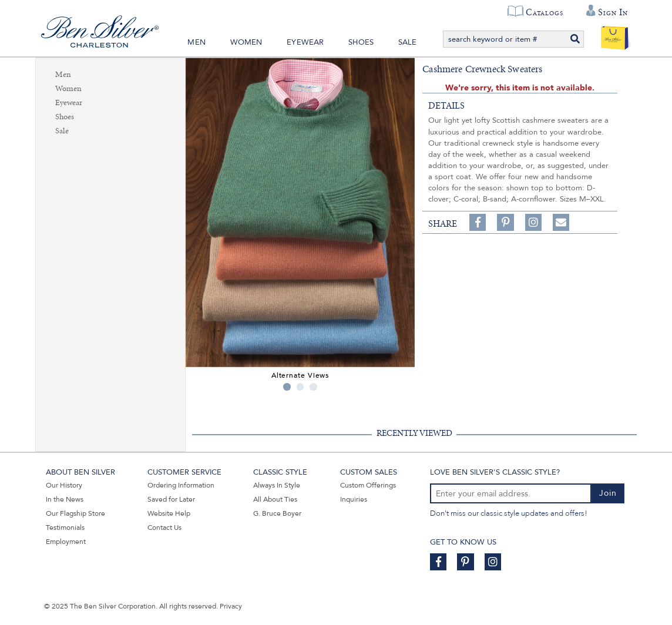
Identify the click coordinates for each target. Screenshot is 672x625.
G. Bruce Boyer (277, 513)
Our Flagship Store (75, 513)
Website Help (169, 513)
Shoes (361, 42)
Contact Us (164, 527)
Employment (66, 542)
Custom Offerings (368, 485)
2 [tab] (300, 387)
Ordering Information (181, 485)
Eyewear (305, 42)
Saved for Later (171, 499)
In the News (65, 499)
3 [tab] (313, 387)
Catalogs (544, 12)
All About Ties (275, 499)
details (446, 106)
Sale (408, 42)
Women (246, 42)
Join (608, 493)
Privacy (231, 606)
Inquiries (354, 499)
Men (196, 42)
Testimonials (65, 527)
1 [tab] (287, 387)
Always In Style (277, 485)
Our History (64, 485)
